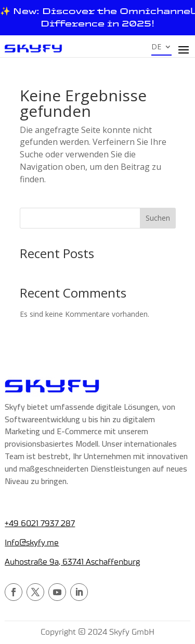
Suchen (158, 218)
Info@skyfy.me (32, 543)
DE (156, 47)
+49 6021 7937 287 (40, 524)
